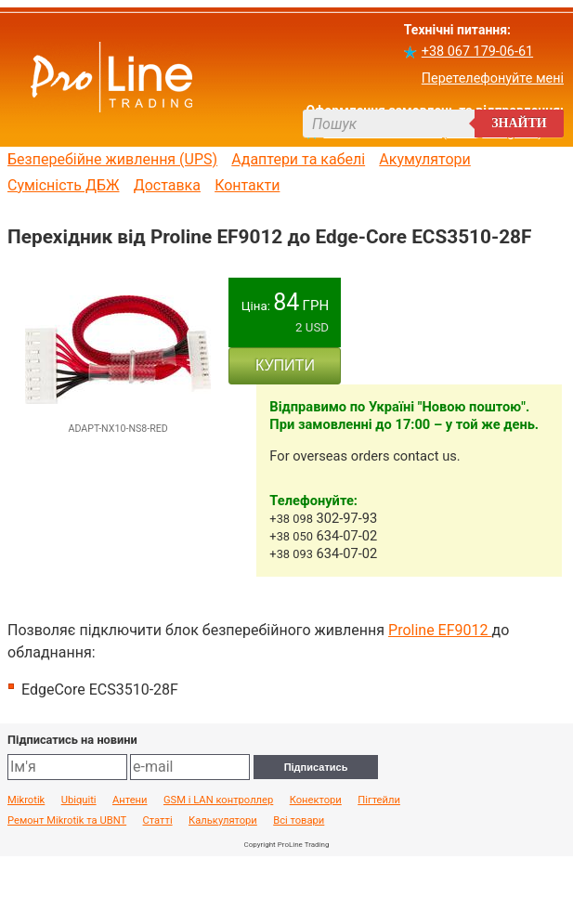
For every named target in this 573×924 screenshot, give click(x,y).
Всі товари (299, 821)
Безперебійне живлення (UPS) (112, 160)
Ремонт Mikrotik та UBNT (67, 821)
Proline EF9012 (440, 630)
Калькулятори (223, 821)
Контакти (247, 186)
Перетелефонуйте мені (493, 78)
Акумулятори (425, 160)
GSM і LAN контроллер (218, 800)
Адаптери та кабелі (298, 160)
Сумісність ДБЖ (64, 186)
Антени (130, 800)
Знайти (519, 123)
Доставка (167, 186)
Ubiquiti (79, 800)
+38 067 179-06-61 (477, 52)
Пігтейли (379, 800)
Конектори (316, 800)
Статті (158, 821)
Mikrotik (26, 800)
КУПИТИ (285, 365)
